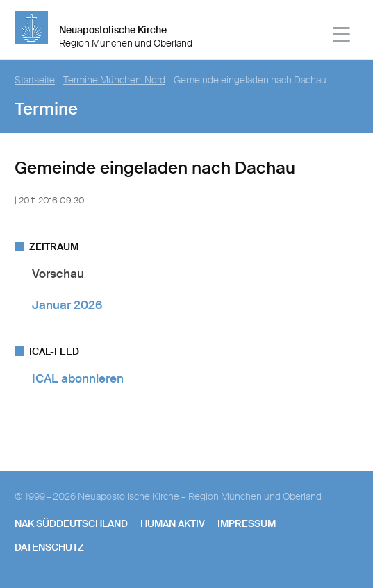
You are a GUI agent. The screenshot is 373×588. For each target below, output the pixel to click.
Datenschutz (49, 547)
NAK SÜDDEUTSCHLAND (71, 523)
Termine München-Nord (114, 80)
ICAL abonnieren (78, 378)
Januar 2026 (67, 305)
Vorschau (58, 274)
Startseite (35, 80)
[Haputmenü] (342, 36)
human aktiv (173, 523)
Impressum (247, 523)
